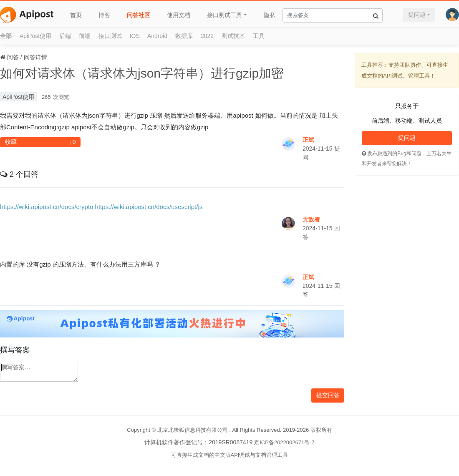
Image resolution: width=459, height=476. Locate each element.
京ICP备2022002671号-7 (284, 442)
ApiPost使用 (35, 36)
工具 (259, 36)
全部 (6, 36)
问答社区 (139, 15)
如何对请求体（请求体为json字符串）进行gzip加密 (142, 73)
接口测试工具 (224, 15)
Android (157, 36)
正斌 (308, 140)
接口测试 (110, 36)
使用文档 (179, 15)
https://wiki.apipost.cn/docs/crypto (47, 207)
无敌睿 (311, 219)
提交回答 (328, 395)
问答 (13, 57)
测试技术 (233, 36)
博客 (104, 15)
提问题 (417, 15)
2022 (207, 36)
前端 (85, 36)
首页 (76, 15)
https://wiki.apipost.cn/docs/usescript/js (149, 207)
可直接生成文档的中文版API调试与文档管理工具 (230, 455)
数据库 (184, 36)
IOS (135, 36)
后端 (65, 36)
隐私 (270, 15)
